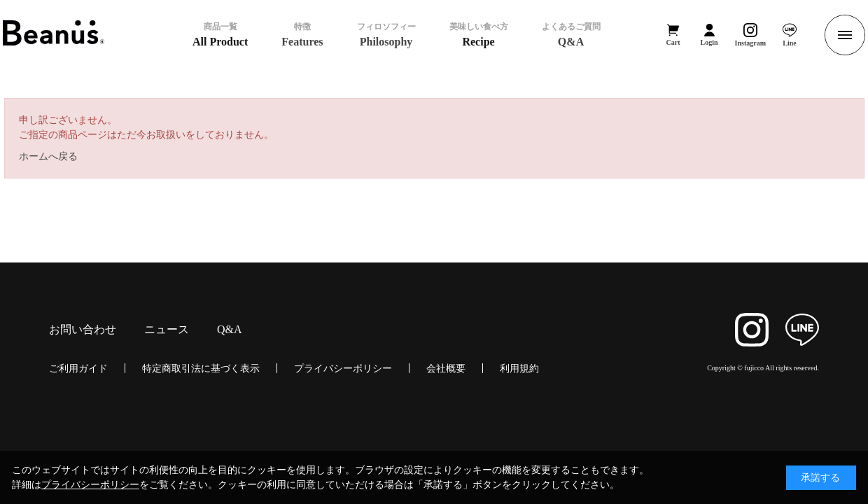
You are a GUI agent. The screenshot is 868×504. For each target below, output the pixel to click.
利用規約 (519, 368)
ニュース (167, 330)
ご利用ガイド (78, 368)
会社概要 (446, 368)
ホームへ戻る (48, 156)
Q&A (230, 330)
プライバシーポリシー (343, 368)
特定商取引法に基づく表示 (201, 368)
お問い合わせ (83, 330)
